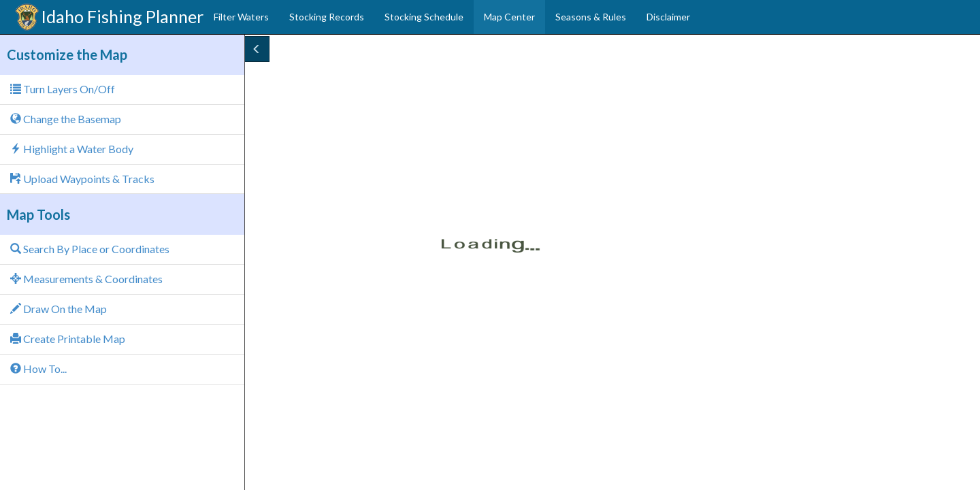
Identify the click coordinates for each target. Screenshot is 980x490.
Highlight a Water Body (72, 149)
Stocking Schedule (424, 17)
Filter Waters (241, 17)
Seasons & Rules (591, 17)
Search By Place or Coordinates (90, 249)
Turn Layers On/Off (63, 89)
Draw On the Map (59, 309)
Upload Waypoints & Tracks (82, 179)
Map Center (509, 17)
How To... (38, 369)
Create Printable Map (68, 339)
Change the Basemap (66, 119)
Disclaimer (668, 17)
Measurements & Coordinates (86, 279)
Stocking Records (327, 17)
